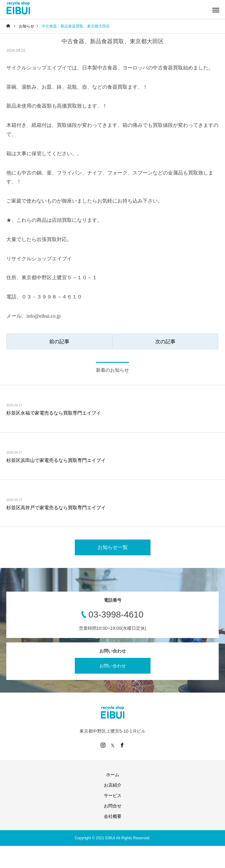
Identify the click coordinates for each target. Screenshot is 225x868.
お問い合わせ (113, 666)
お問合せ (113, 806)
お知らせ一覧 (113, 547)
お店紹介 (113, 785)
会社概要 (113, 816)
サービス (113, 795)
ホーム (113, 775)
